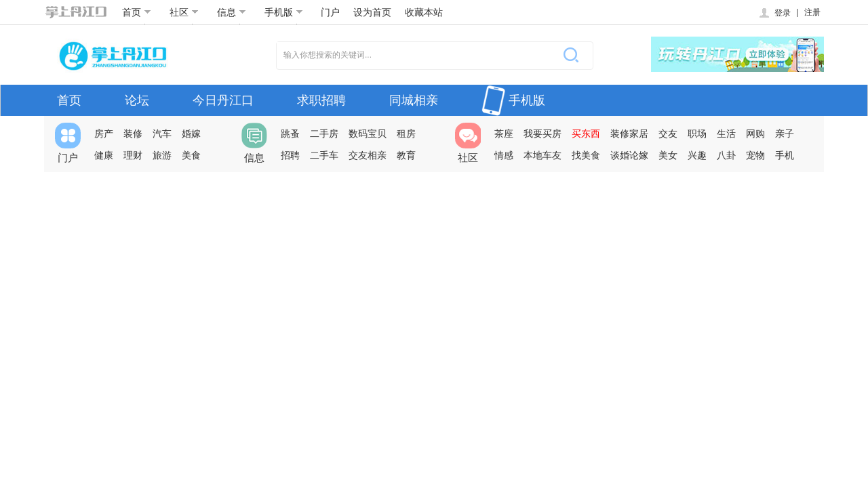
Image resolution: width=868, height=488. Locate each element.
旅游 (162, 155)
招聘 (290, 155)
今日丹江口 (223, 100)
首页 (137, 12)
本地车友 (542, 155)
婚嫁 (191, 134)
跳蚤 (290, 134)
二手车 (324, 155)
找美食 (586, 155)
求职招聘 (321, 100)
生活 (726, 134)
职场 (697, 134)
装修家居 (629, 134)
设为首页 (372, 12)
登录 (774, 13)
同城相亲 (414, 100)
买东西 (586, 134)
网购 (755, 134)
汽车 (162, 134)
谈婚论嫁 (629, 155)
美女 (668, 155)
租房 (406, 134)
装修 (133, 134)
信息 (232, 12)
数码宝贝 (368, 134)
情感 (504, 155)
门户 (330, 12)
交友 (668, 134)
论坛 (137, 100)
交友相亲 (368, 155)
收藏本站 (424, 12)
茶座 (504, 134)
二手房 (324, 134)
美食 (191, 155)
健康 (104, 155)
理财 (133, 155)
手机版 (284, 12)
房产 (104, 134)
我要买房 (542, 134)
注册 (812, 12)
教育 (406, 155)
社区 (184, 12)
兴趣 (697, 155)
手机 (785, 155)
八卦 (726, 155)
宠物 (755, 155)
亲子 (785, 134)
